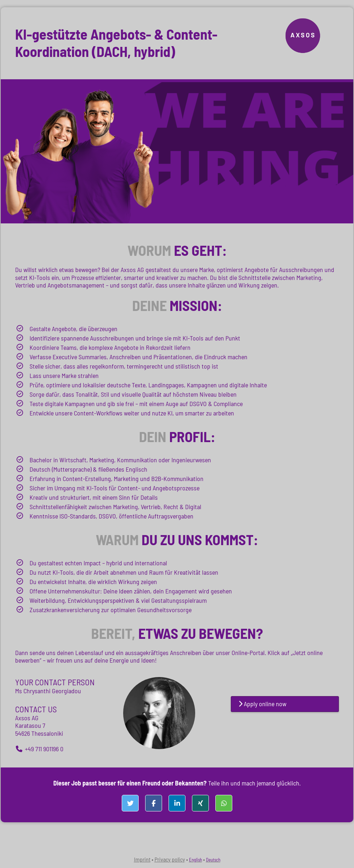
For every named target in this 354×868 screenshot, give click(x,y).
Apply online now (262, 704)
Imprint (142, 859)
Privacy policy (170, 859)
